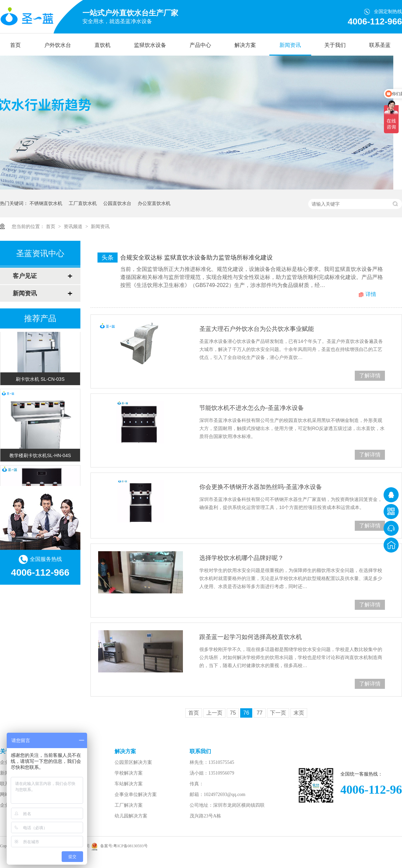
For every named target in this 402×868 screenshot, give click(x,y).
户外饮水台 (58, 45)
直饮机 (103, 45)
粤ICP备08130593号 (130, 846)
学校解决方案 (129, 773)
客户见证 (25, 276)
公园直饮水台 (117, 203)
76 (246, 713)
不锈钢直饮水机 (46, 203)
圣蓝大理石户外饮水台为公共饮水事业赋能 (257, 329)
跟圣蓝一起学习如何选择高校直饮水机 (251, 637)
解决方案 (245, 45)
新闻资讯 (290, 45)
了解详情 (370, 376)
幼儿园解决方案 (131, 816)
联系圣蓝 (380, 45)
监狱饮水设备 (150, 45)
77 (260, 713)
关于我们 (335, 45)
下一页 (278, 713)
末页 (299, 713)
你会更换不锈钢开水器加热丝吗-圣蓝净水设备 (261, 487)
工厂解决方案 (129, 805)
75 (233, 713)
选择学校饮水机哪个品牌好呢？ (242, 558)
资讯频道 (74, 226)
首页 (15, 45)
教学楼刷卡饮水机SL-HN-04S (40, 456)
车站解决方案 (129, 784)
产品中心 (200, 45)
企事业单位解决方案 (136, 794)
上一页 (214, 713)
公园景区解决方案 (133, 762)
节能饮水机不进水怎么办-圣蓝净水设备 (252, 408)
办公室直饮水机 (154, 203)
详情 (371, 294)
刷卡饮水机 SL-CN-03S (40, 380)
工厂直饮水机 (83, 203)
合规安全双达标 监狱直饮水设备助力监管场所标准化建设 (196, 258)
